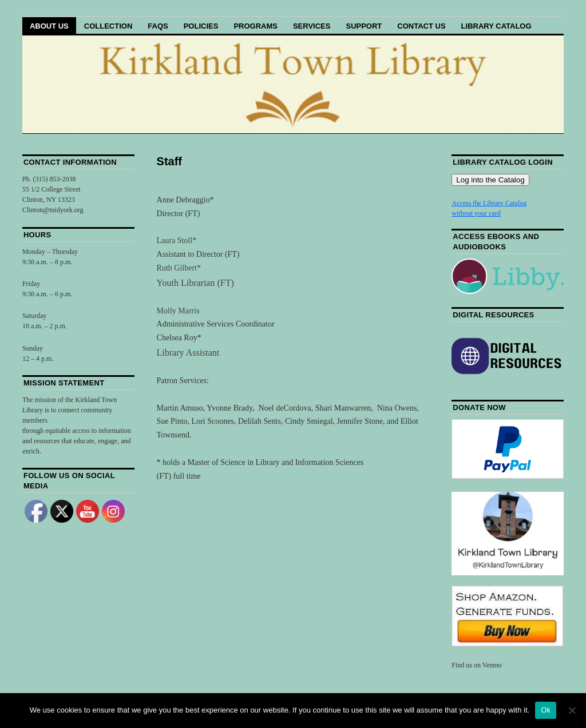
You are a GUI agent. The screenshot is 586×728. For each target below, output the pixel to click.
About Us (49, 26)
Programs (256, 26)
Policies (201, 26)
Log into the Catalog (490, 180)
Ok (546, 710)
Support (364, 26)
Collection (108, 26)
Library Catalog (496, 26)
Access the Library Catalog (489, 203)
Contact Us (421, 26)
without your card (476, 213)
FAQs (158, 26)
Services (312, 26)
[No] (572, 710)
